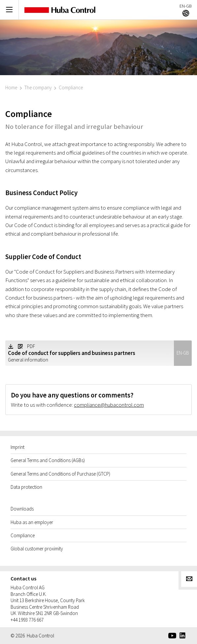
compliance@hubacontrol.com (109, 405)
